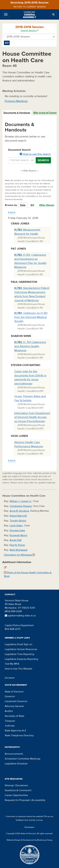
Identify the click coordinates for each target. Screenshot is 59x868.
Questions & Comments (18, 790)
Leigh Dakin (16, 526)
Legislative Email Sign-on (18, 644)
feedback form (22, 820)
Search (43, 160)
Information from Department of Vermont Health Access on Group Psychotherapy (32, 417)
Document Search (29, 152)
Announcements (14, 754)
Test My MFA (12, 664)
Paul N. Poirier (17, 545)
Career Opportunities (16, 795)
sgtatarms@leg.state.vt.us (20, 616)
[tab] (17, 113)
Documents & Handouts (17, 113)
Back (12, 213)
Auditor (9, 711)
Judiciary (10, 726)
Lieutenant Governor (16, 701)
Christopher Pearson (21, 506)
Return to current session (30, 7)
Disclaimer (10, 678)
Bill (32, 205)
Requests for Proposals (17, 800)
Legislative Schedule (16, 764)
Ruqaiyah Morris (18, 535)
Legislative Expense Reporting (21, 659)
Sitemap (9, 785)
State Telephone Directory (19, 735)
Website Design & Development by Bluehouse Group (29, 840)
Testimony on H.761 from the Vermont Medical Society (31, 317)
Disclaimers (22, 785)
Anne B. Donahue (19, 511)
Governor (10, 696)
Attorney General (14, 706)
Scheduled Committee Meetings (22, 759)
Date (23, 205)
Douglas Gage (17, 530)
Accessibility (38, 800)
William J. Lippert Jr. (21, 501)
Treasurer (10, 721)
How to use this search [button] (35, 154)
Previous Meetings (16, 101)
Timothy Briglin (18, 521)
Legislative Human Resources (21, 649)
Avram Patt (16, 540)
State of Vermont (14, 692)
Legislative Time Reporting (19, 654)
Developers (29, 827)
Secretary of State (14, 716)
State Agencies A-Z (15, 731)
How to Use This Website (18, 669)
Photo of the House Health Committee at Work (28, 574)
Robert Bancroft (18, 516)
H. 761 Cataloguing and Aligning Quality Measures (30, 346)
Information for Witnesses (19, 555)
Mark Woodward (18, 550)
